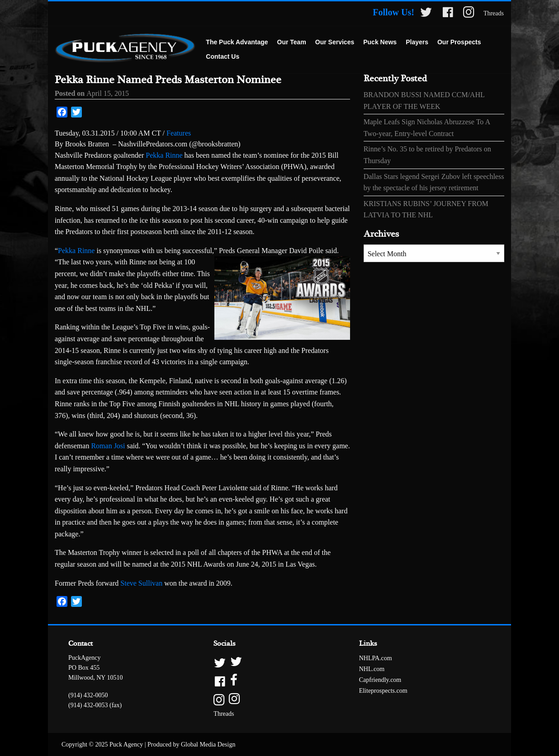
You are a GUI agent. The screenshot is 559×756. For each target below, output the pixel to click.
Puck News (380, 42)
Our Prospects (459, 42)
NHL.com (372, 669)
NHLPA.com (376, 658)
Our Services (335, 42)
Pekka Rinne (164, 155)
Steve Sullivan (141, 583)
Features (179, 133)
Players (417, 42)
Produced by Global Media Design (191, 744)
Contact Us (223, 56)
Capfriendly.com (380, 680)
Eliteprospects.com (383, 691)
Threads (494, 13)
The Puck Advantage (237, 42)
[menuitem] (237, 42)
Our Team (292, 42)
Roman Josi (108, 446)
